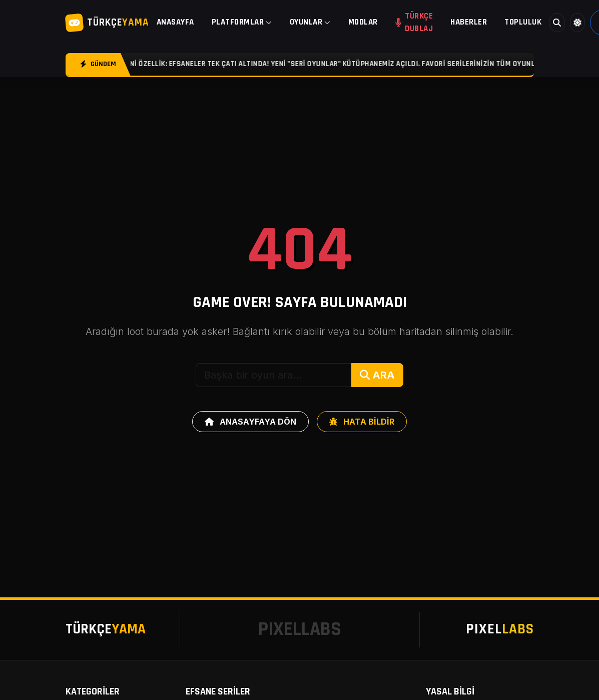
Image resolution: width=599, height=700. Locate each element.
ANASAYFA (175, 22)
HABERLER (469, 22)
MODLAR (363, 22)
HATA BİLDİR (362, 422)
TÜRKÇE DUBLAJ (414, 22)
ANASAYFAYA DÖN (250, 422)
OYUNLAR (310, 22)
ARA (377, 375)
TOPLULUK (523, 22)
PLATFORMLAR (242, 22)
